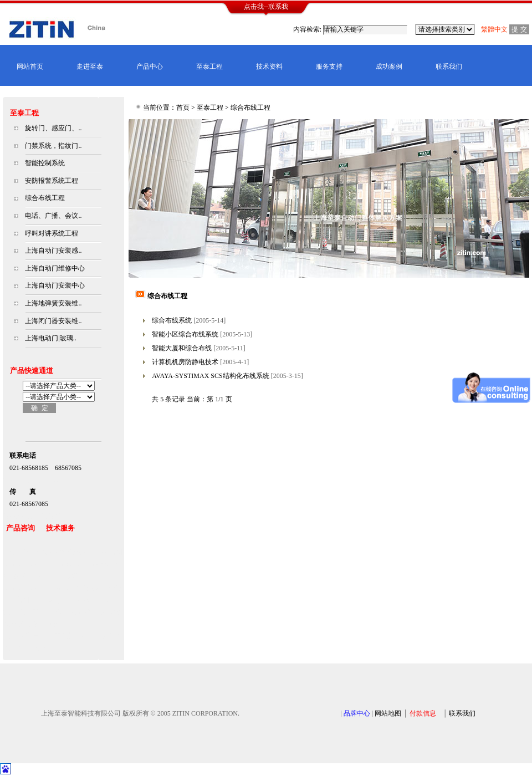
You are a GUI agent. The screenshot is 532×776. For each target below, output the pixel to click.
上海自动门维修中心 (55, 268)
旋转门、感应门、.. (53, 128)
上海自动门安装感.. (53, 251)
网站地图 (388, 713)
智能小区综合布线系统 (185, 334)
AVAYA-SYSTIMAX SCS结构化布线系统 (211, 376)
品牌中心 (357, 713)
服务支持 (329, 67)
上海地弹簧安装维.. (53, 303)
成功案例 (389, 67)
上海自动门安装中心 (55, 285)
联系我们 (449, 67)
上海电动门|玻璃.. (50, 338)
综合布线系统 (172, 320)
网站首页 (30, 67)
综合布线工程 (45, 198)
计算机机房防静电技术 (185, 362)
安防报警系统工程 (52, 181)
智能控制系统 (45, 163)
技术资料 (269, 67)
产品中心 (150, 67)
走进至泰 (90, 67)
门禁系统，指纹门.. (53, 146)
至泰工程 (209, 67)
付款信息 (423, 713)
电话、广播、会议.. (53, 216)
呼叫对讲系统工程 (52, 233)
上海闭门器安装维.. (53, 321)
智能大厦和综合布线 (182, 348)
